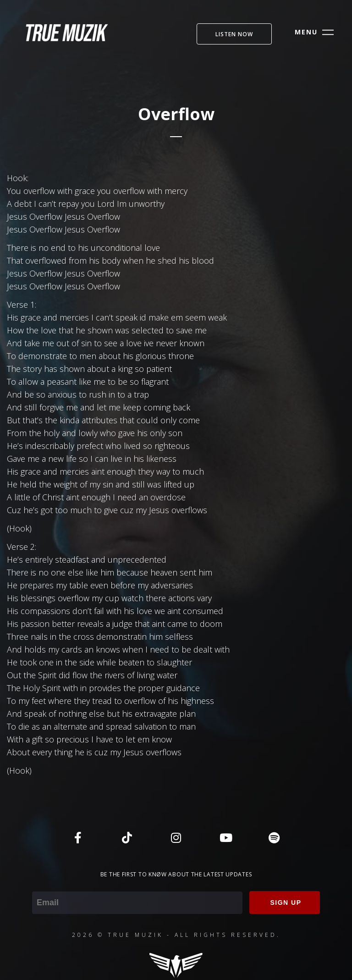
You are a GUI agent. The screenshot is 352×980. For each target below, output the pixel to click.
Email (42, 885)
